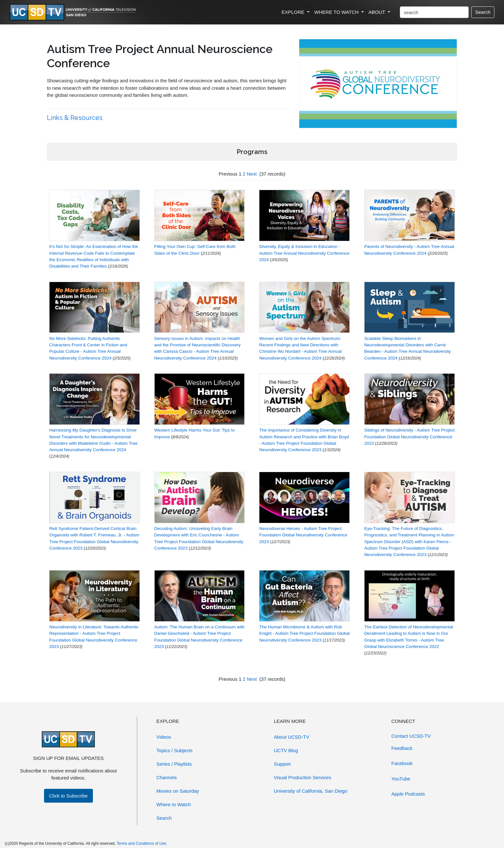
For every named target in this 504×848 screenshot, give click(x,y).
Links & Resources (76, 118)
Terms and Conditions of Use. (142, 843)
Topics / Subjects (175, 750)
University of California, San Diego (310, 791)
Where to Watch (174, 804)
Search (483, 12)
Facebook (402, 763)
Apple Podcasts (408, 794)
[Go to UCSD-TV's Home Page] (74, 12)
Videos (164, 737)
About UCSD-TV (292, 737)
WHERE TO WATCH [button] (337, 12)
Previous (228, 174)
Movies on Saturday (178, 791)
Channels (167, 777)
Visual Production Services (302, 777)
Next (252, 174)
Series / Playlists (174, 764)
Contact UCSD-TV (411, 736)
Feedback (402, 748)
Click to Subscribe (68, 796)
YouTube (401, 779)
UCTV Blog (286, 750)
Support (282, 764)
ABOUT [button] (378, 12)
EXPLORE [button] (294, 12)
